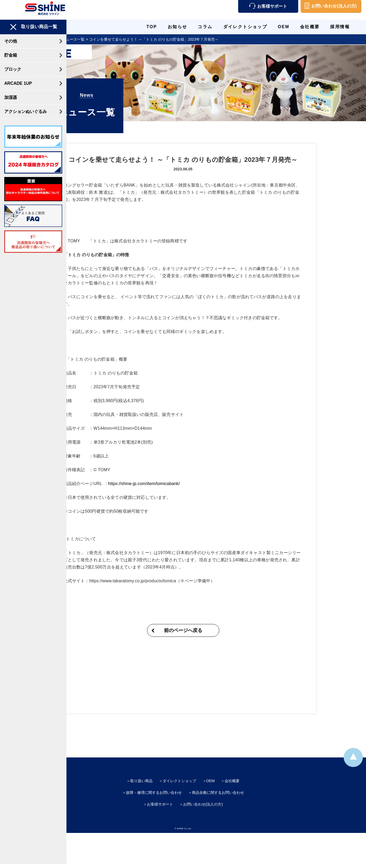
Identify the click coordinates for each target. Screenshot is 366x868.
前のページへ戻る (216, 617)
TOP (152, 27)
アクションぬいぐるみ (26, 111)
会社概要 (310, 27)
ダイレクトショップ (245, 27)
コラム (205, 27)
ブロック (13, 69)
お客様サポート (268, 6)
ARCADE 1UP (18, 83)
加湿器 (11, 97)
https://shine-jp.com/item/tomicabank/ (177, 470)
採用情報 (340, 27)
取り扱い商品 (141, 767)
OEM (284, 27)
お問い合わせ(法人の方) (331, 6)
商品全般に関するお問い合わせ (218, 779)
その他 (11, 41)
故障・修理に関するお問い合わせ (154, 779)
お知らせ (178, 27)
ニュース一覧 (107, 39)
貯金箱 (11, 55)
